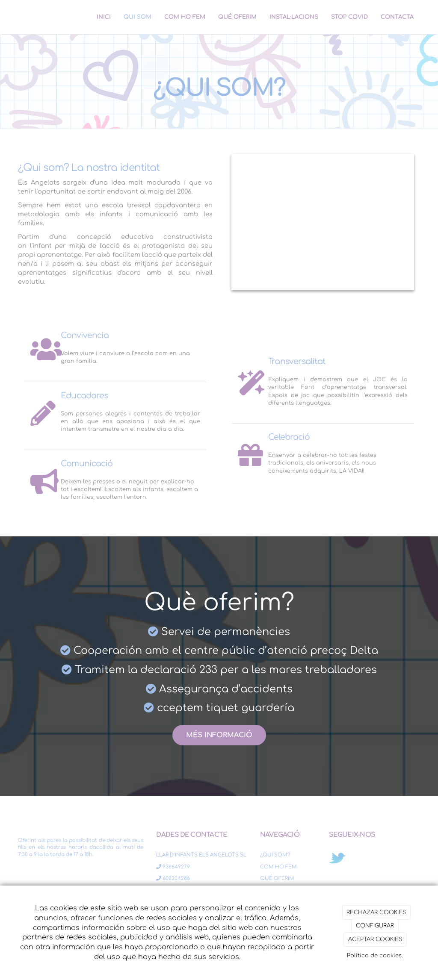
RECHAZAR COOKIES (376, 912)
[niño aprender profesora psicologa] (323, 222)
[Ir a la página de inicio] (9, 17)
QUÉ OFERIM (237, 17)
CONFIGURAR (375, 926)
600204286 (173, 878)
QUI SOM (138, 17)
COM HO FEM (185, 17)
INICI (104, 17)
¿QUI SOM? (275, 855)
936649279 (173, 867)
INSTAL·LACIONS (294, 17)
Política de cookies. (375, 956)
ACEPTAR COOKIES (375, 939)
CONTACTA (397, 17)
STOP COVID (349, 17)
